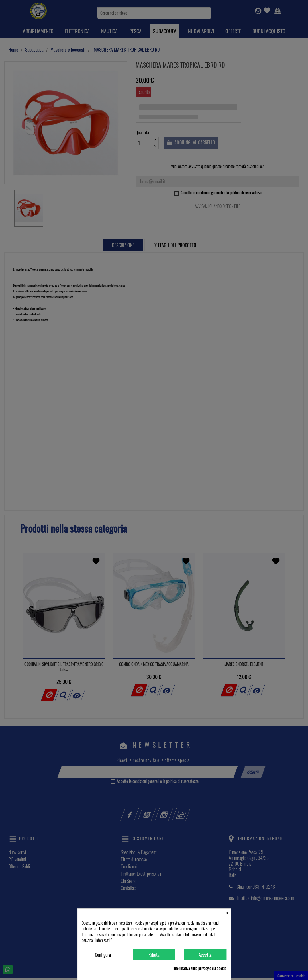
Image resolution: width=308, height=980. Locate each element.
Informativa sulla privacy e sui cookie (200, 968)
